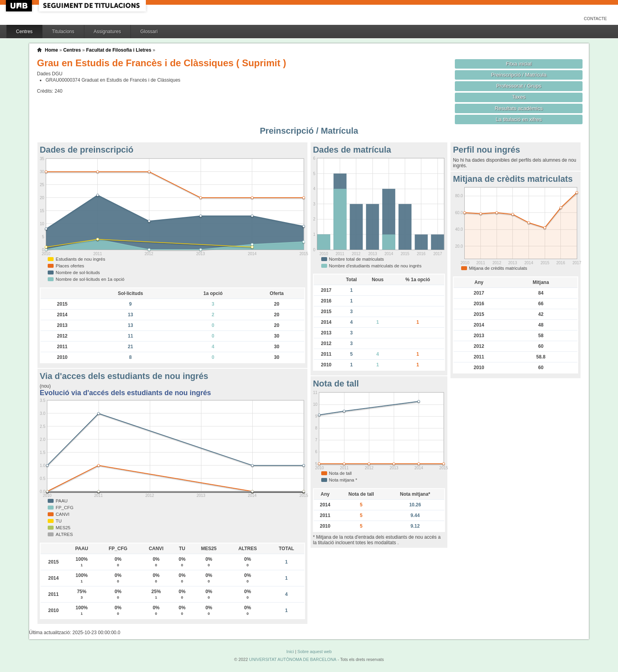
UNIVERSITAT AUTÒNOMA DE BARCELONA (293, 659)
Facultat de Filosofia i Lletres (118, 50)
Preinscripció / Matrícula (519, 75)
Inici (290, 651)
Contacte (595, 19)
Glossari (149, 32)
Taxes (519, 97)
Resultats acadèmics (519, 108)
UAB (20, 6)
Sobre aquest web (314, 651)
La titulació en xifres (519, 119)
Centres (24, 32)
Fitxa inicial (519, 64)
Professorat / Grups (519, 86)
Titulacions (63, 32)
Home (51, 50)
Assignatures (107, 32)
